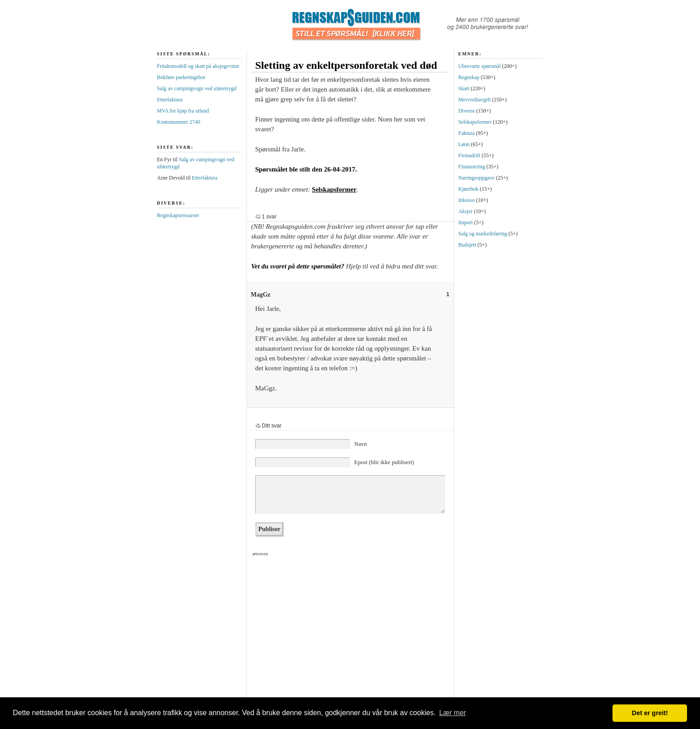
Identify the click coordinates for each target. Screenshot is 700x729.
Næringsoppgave (477, 178)
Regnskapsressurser (178, 215)
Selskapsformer (334, 189)
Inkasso (467, 200)
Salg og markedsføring (483, 234)
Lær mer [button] (453, 713)
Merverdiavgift (475, 100)
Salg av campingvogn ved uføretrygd (197, 88)
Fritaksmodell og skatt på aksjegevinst (198, 66)
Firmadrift (469, 155)
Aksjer (466, 211)
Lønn (464, 144)
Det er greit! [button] (650, 713)
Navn (361, 444)
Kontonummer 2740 (179, 122)
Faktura (467, 133)
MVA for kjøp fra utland (183, 111)
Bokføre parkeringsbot (181, 77)
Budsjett (467, 245)
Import (466, 222)
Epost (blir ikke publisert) (384, 462)
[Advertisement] (346, 629)
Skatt (464, 88)
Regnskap (469, 77)
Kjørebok (469, 189)
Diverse (467, 111)
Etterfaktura (170, 100)
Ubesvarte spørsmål (480, 66)
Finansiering (472, 167)
